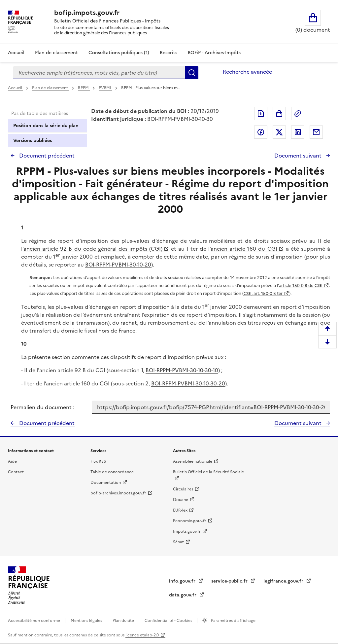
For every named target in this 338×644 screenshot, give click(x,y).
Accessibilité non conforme (34, 621)
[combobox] (99, 73)
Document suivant (299, 156)
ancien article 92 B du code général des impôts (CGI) (93, 249)
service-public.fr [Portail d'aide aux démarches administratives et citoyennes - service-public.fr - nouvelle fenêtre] (230, 581)
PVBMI (105, 88)
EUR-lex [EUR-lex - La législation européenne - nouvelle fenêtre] (180, 510)
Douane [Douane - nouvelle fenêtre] (181, 500)
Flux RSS (98, 461)
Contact (16, 472)
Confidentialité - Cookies (169, 621)
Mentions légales (87, 621)
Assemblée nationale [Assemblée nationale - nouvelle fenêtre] (193, 461)
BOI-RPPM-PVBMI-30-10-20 (118, 265)
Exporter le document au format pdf (261, 114)
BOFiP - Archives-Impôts (214, 53)
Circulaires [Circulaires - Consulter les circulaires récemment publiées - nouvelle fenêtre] (183, 489)
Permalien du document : (42, 407)
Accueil (16, 53)
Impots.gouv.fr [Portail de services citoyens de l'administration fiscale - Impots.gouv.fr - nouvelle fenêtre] (187, 531)
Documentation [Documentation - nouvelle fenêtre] (106, 483)
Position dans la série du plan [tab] (46, 126)
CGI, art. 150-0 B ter (263, 293)
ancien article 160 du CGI (244, 249)
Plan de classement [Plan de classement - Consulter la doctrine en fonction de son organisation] (56, 53)
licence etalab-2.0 (142, 635)
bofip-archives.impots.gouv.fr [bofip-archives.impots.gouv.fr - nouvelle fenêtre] (118, 493)
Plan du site (124, 621)
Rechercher (192, 73)
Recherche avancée (247, 72)
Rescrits (169, 53)
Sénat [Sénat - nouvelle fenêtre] (178, 542)
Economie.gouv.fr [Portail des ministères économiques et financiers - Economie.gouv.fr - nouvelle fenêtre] (190, 521)
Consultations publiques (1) (119, 53)
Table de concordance (112, 472)
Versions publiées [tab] (33, 141)
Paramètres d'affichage (233, 621)
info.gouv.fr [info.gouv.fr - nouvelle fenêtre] (183, 581)
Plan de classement (51, 88)
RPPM (84, 88)
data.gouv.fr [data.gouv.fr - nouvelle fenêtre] (183, 595)
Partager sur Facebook (261, 132)
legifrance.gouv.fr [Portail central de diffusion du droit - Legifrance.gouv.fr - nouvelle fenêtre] (284, 581)
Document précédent (46, 156)
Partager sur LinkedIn (298, 132)
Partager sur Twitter (279, 132)
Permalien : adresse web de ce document (298, 114)
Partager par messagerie (316, 132)
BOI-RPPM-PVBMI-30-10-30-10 (182, 370)
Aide (12, 461)
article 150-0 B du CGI (301, 286)
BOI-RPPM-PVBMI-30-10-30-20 (188, 383)
